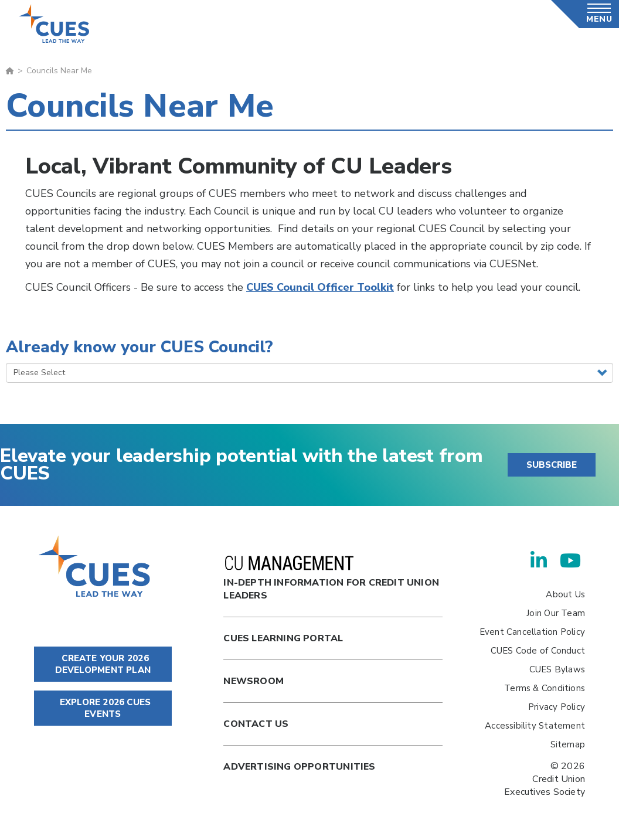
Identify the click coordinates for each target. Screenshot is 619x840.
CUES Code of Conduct (538, 651)
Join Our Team (556, 613)
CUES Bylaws (557, 669)
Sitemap (568, 744)
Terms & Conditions (545, 688)
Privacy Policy (557, 707)
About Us (565, 594)
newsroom (254, 681)
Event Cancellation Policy (532, 632)
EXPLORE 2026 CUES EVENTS (103, 708)
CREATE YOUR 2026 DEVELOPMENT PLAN (103, 664)
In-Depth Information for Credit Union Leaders (331, 579)
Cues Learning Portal (283, 638)
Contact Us (256, 724)
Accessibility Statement (535, 726)
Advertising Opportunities (299, 767)
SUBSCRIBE (552, 465)
